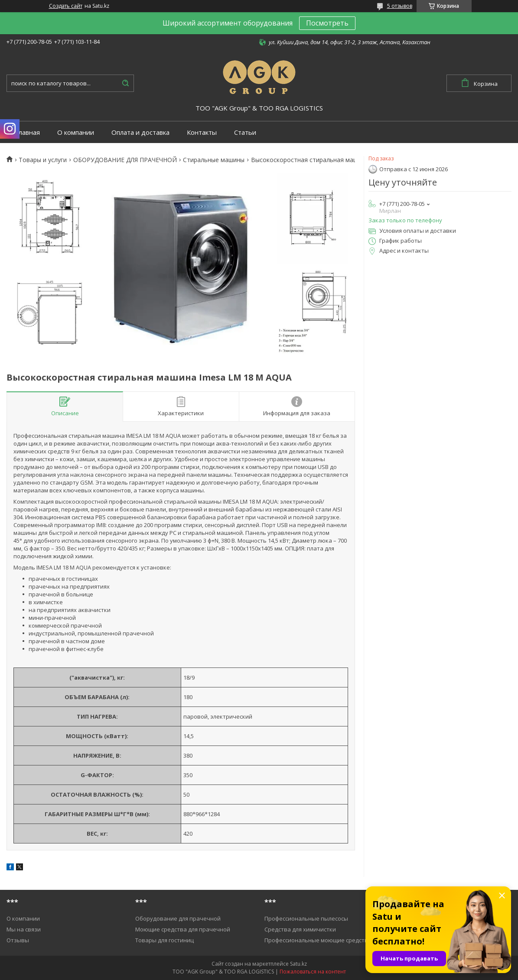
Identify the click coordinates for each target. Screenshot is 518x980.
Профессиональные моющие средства (318, 940)
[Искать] (125, 83)
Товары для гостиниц (165, 940)
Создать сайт (66, 6)
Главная (28, 132)
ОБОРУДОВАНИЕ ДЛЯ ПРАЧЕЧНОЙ (125, 160)
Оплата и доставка (140, 132)
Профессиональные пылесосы (306, 918)
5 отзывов (400, 6)
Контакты (202, 132)
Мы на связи (24, 929)
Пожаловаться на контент (313, 972)
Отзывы (18, 940)
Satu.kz (298, 964)
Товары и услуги (43, 160)
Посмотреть (327, 23)
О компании (76, 132)
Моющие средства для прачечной (183, 929)
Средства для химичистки (300, 929)
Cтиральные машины (214, 160)
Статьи (245, 132)
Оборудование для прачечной (178, 918)
